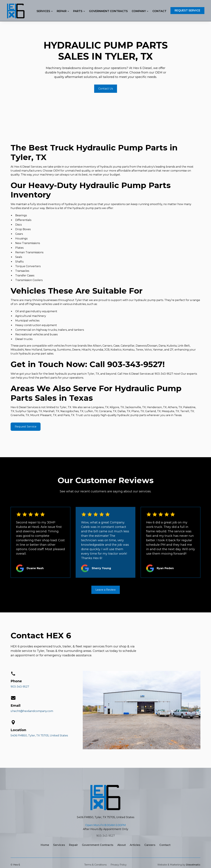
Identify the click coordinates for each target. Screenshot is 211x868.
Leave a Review (106, 590)
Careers (150, 845)
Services (59, 845)
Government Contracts (108, 11)
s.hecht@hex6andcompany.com (32, 711)
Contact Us (106, 89)
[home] (16, 11)
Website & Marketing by (179, 865)
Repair (73, 845)
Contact (159, 11)
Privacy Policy (119, 865)
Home (45, 845)
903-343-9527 (20, 687)
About (122, 845)
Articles (135, 845)
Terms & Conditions (95, 865)
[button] (45, 11)
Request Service (187, 10)
